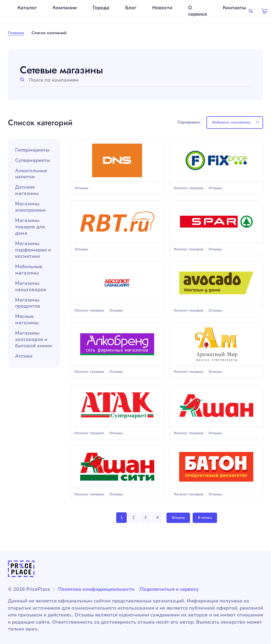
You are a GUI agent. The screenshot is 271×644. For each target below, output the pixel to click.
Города (101, 8)
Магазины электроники (30, 207)
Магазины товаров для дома (30, 227)
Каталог (27, 8)
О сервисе (198, 11)
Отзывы (81, 188)
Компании (65, 8)
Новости (162, 8)
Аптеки (24, 356)
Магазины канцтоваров (31, 287)
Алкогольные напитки (31, 174)
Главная (16, 33)
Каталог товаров (189, 188)
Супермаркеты (33, 160)
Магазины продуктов (28, 303)
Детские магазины (27, 190)
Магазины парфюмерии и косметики (33, 250)
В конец (205, 518)
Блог (131, 8)
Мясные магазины (27, 320)
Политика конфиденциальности (96, 589)
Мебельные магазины (29, 270)
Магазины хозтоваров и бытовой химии (33, 339)
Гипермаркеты (32, 150)
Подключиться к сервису (169, 589)
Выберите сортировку (231, 122)
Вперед (178, 518)
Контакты (234, 8)
